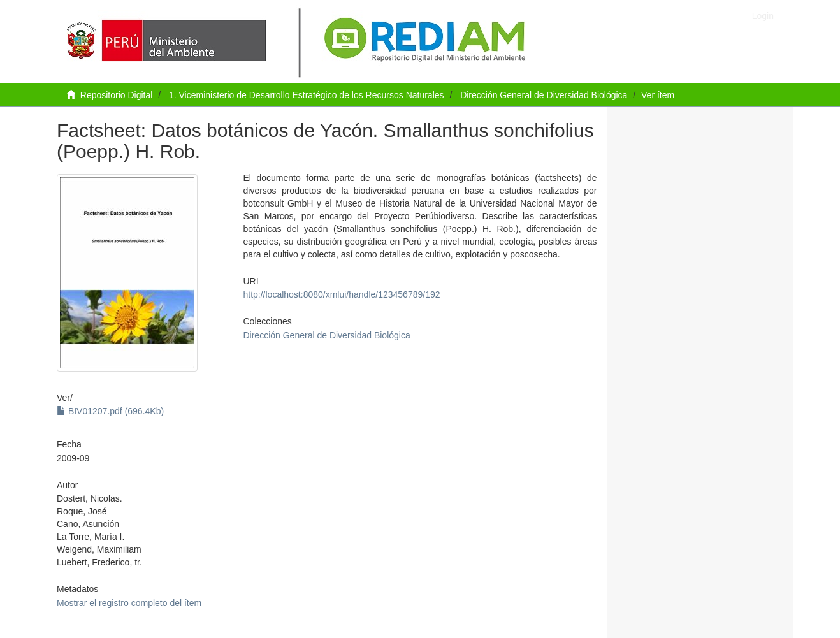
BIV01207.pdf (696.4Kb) (110, 411)
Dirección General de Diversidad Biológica (544, 95)
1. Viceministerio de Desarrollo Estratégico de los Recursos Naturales (307, 95)
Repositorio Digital (117, 95)
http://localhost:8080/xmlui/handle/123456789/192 (341, 294)
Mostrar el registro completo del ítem (129, 603)
